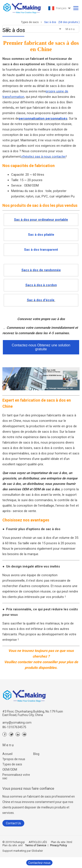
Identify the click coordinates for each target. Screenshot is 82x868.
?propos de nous (14, 759)
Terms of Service (36, 845)
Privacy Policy (58, 845)
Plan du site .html (61, 842)
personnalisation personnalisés (43, 119)
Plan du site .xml (12, 845)
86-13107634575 (14, 727)
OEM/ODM (10, 770)
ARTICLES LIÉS (38, 842)
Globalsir (37, 851)
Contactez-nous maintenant (39, 863)
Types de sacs (12, 764)
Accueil (7, 754)
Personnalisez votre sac (16, 776)
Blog (36, 754)
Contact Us (13, 823)
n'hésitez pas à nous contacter (44, 157)
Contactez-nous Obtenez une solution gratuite (41, 347)
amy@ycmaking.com (17, 723)
